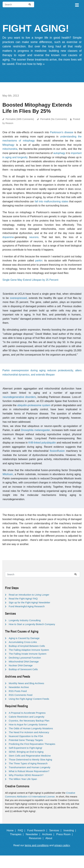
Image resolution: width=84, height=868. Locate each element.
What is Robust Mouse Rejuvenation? (29, 771)
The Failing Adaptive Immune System (29, 650)
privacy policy (62, 845)
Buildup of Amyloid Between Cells (27, 646)
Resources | (37, 838)
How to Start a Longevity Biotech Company (32, 624)
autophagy (59, 153)
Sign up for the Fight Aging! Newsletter (29, 602)
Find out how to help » (30, 64)
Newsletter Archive (19, 687)
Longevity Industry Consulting (25, 620)
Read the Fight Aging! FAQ (23, 599)
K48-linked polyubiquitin (42, 443)
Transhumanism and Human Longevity (30, 767)
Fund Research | (38, 830)
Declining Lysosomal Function (25, 658)
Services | (56, 830)
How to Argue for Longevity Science (28, 724)
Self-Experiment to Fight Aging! (25, 748)
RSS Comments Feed (21, 695)
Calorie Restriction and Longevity (27, 717)
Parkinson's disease (62, 132)
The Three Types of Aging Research (28, 763)
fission (53, 451)
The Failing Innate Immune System (28, 654)
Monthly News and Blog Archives (26, 683)
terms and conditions (37, 845)
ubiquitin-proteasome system (34, 405)
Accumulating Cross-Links (23, 642)
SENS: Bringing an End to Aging (26, 752)
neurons (34, 237)
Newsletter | (34, 834)
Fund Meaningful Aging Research (27, 606)
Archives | (49, 834)
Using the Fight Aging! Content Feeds (29, 699)
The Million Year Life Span (23, 779)
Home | (12, 830)
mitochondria (10, 149)
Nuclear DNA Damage (21, 665)
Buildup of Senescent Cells (23, 669)
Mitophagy (8, 145)
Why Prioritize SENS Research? (26, 775)
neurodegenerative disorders (19, 397)
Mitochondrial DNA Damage (24, 662)
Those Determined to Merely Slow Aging (30, 760)
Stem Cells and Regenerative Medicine (30, 756)
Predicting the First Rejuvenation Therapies (32, 744)
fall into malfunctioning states (52, 201)
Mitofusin (8, 474)
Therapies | (17, 834)
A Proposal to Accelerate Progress (27, 713)
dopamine (8, 237)
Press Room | (65, 834)
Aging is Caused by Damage (24, 638)
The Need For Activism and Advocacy (29, 732)
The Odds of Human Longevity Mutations (31, 728)
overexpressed (18, 298)
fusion (61, 451)
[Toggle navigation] (77, 5)
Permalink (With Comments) (20, 119)
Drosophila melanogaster (36, 430)
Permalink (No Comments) (54, 119)
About (50, 838)
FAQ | (22, 830)
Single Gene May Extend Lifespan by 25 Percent (30, 280)
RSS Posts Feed (18, 691)
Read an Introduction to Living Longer (29, 595)
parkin (39, 261)
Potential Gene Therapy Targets (26, 740)
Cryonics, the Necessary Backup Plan (29, 721)
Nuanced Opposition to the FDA (26, 736)
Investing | (70, 830)
